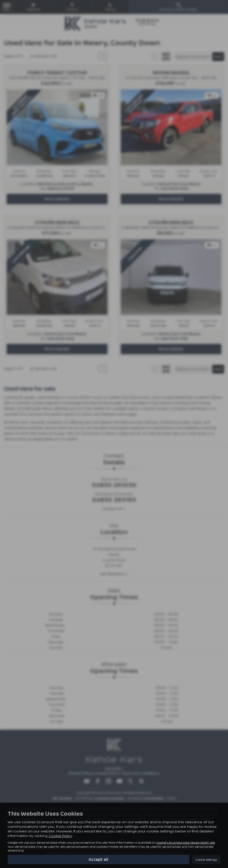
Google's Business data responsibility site (186, 842)
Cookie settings (206, 859)
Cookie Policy (60, 836)
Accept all (98, 859)
